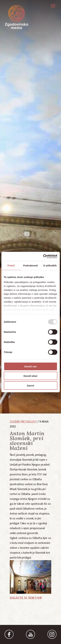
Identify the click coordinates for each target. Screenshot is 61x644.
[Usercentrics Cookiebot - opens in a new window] (43, 256)
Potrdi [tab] (11, 265)
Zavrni (30, 385)
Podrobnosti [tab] (30, 265)
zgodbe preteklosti (23, 422)
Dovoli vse (30, 366)
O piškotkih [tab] (50, 265)
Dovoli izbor (31, 376)
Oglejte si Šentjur (26, 598)
